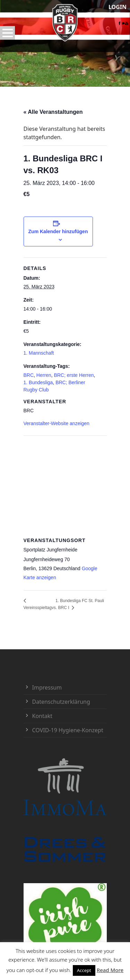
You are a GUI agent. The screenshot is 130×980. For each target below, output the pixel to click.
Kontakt (42, 716)
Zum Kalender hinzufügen (58, 231)
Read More (110, 970)
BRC (29, 375)
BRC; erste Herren (74, 375)
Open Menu (7, 33)
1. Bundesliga (38, 382)
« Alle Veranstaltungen (53, 112)
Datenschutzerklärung (61, 702)
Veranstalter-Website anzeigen (57, 423)
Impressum (47, 687)
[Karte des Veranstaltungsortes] (65, 486)
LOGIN (118, 7)
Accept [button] (84, 970)
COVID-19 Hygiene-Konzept (68, 730)
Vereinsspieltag (38, 608)
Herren (44, 375)
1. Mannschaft (39, 353)
